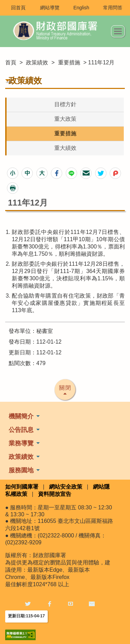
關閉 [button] (65, 388)
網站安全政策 (66, 487)
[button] (13, 173)
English (81, 8)
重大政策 (65, 119)
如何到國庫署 (22, 487)
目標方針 (65, 104)
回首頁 (18, 8)
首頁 (11, 62)
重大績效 (65, 148)
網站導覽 (50, 8)
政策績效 (37, 62)
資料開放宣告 (55, 494)
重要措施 (69, 62)
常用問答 (113, 8)
